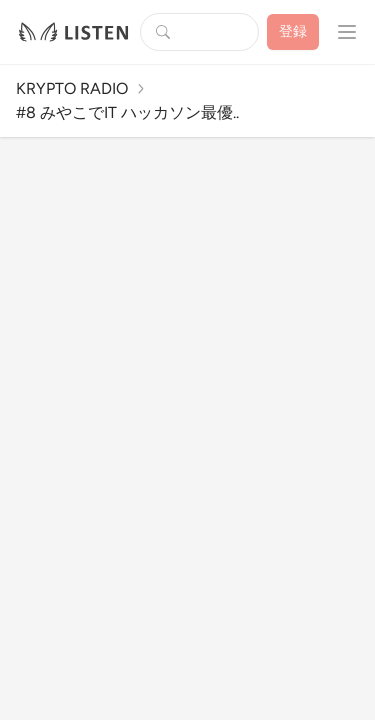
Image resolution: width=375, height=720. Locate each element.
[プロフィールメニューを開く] (347, 32)
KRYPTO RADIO (72, 88)
